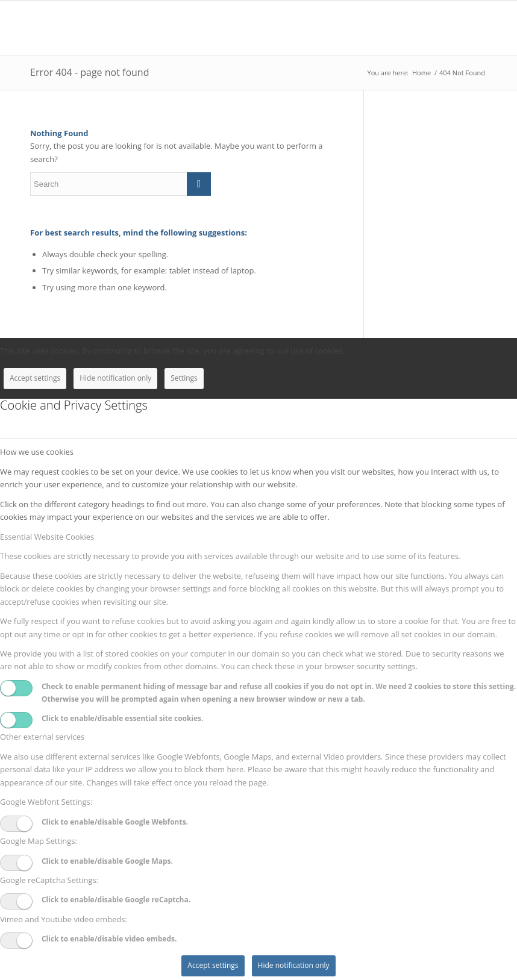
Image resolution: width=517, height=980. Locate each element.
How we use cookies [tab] (37, 452)
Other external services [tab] (42, 737)
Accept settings (35, 378)
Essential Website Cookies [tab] (47, 537)
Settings (184, 378)
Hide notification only (115, 378)
